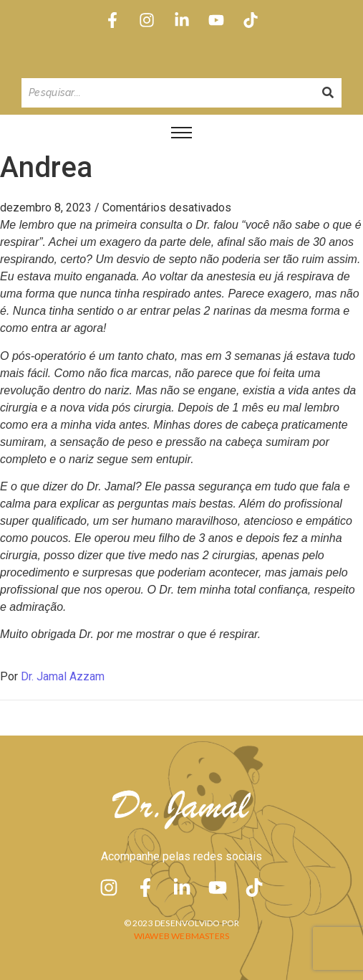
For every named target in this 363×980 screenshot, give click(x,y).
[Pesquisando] (168, 93)
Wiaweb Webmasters (181, 936)
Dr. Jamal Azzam (63, 676)
